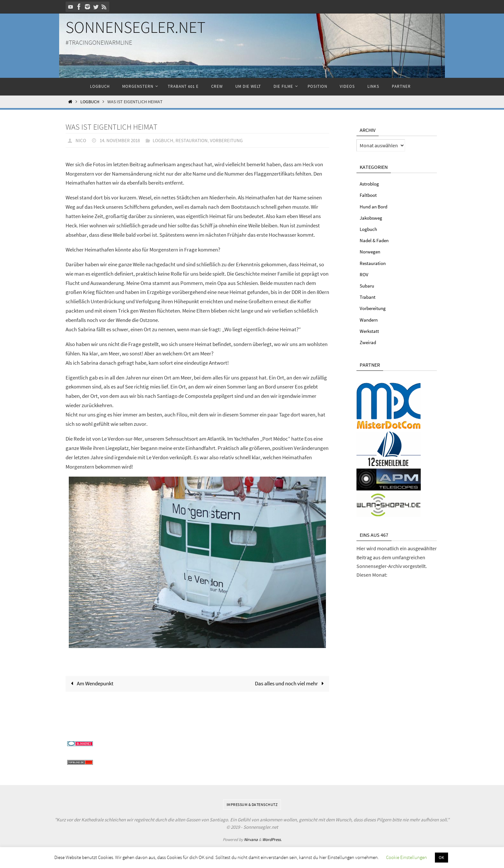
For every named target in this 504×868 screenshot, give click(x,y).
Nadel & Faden (375, 240)
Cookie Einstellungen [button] (406, 857)
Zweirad (369, 342)
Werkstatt (370, 331)
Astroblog (370, 184)
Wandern (370, 320)
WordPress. (272, 840)
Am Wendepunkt (91, 683)
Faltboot (369, 195)
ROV (364, 274)
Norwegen (371, 251)
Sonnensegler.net (135, 27)
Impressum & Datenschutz (252, 804)
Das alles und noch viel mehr (291, 683)
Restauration (196, 140)
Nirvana (251, 840)
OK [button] (441, 858)
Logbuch (90, 102)
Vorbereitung (233, 140)
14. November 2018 (121, 140)
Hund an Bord (375, 206)
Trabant (368, 297)
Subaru (368, 286)
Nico (81, 140)
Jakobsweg (372, 218)
